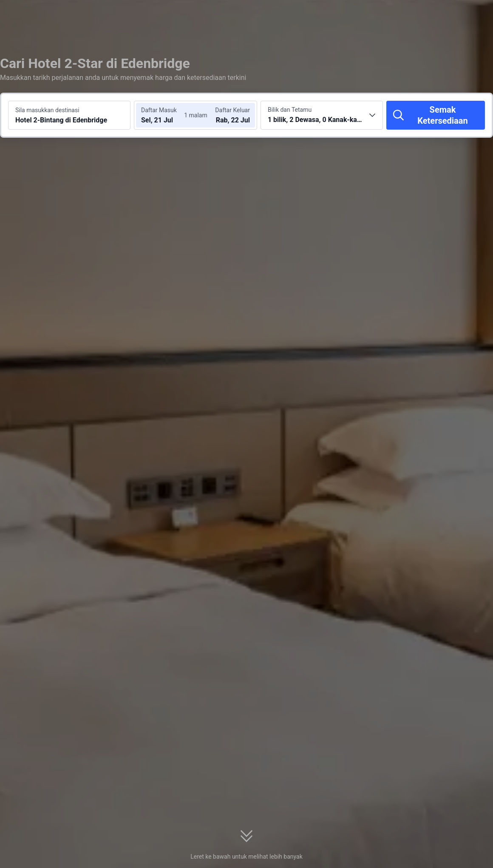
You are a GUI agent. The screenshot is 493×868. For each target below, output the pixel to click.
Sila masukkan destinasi (47, 110)
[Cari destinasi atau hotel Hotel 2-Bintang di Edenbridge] (69, 115)
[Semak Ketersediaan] (436, 115)
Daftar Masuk (159, 110)
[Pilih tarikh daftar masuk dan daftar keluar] (165, 115)
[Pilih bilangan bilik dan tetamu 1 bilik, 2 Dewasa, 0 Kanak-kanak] (322, 115)
